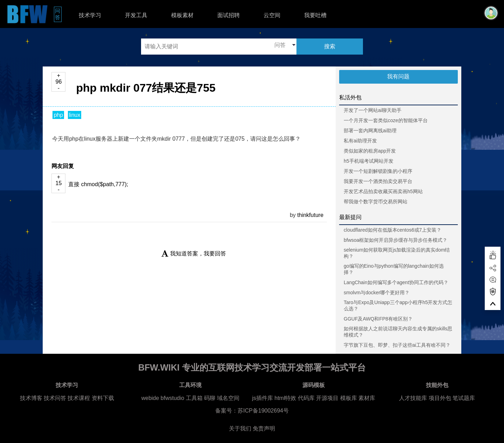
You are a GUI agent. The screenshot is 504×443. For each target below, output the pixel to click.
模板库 (349, 398)
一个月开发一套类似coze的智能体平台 (386, 120)
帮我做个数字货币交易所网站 (376, 202)
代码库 (306, 398)
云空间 (272, 15)
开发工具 (136, 15)
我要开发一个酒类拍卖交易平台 (378, 181)
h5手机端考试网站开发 (369, 161)
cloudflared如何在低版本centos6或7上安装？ (393, 230)
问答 (58, 14)
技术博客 (31, 398)
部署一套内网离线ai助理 (370, 131)
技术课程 (79, 398)
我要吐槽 (315, 15)
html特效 (285, 398)
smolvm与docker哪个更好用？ (377, 293)
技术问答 (55, 398)
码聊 (210, 398)
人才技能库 (413, 398)
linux (75, 115)
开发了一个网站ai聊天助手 (373, 110)
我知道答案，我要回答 (194, 254)
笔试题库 (464, 398)
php (58, 115)
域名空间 (228, 398)
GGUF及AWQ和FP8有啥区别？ (378, 319)
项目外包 (440, 398)
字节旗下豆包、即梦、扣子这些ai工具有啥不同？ (397, 345)
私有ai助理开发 (360, 141)
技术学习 (90, 15)
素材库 (367, 398)
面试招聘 (229, 15)
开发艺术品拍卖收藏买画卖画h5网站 (383, 191)
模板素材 (182, 15)
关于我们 (240, 428)
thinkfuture (310, 215)
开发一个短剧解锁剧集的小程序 (378, 171)
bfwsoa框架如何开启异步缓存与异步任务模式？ (395, 240)
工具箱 (194, 398)
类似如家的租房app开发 (370, 151)
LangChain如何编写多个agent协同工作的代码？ (396, 282)
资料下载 (103, 398)
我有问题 (398, 76)
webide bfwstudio (164, 398)
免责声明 (264, 428)
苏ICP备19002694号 (263, 411)
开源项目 (327, 398)
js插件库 (262, 398)
